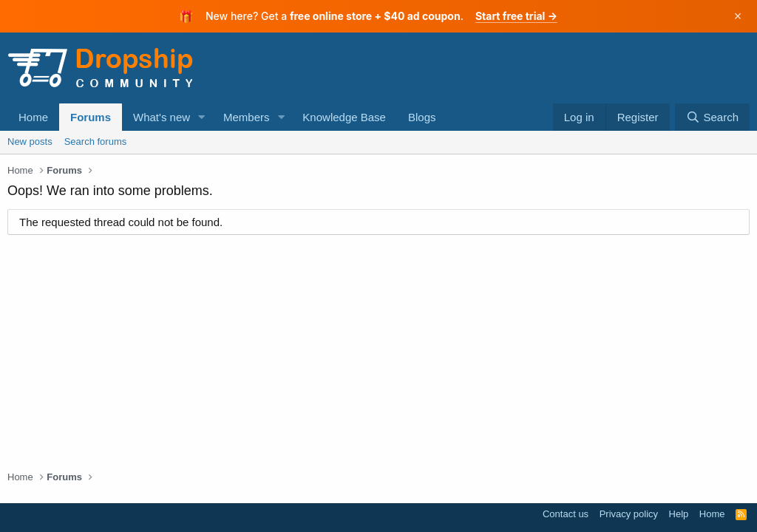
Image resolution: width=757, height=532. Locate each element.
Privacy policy (629, 514)
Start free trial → (516, 16)
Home (33, 117)
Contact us (566, 514)
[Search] (712, 117)
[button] (202, 117)
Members (247, 117)
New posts (30, 141)
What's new (162, 117)
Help (679, 514)
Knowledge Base (344, 117)
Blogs (422, 117)
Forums (91, 117)
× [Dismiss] (738, 16)
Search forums (96, 141)
